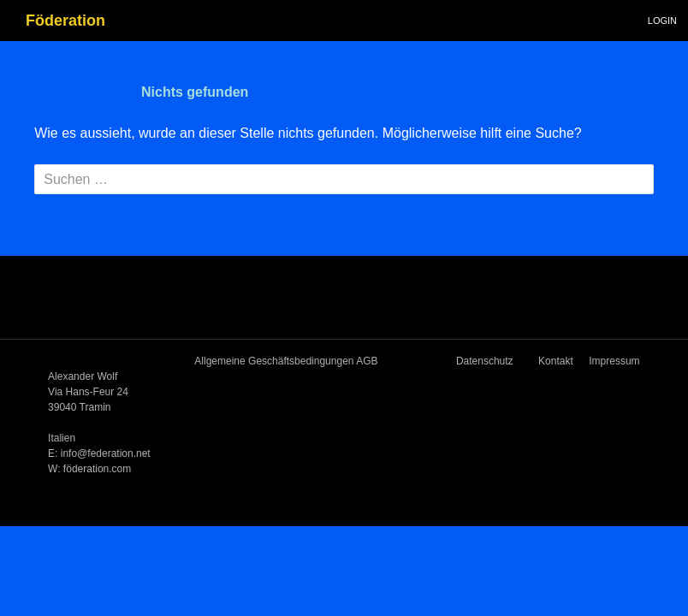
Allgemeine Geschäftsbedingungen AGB (286, 361)
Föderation (65, 21)
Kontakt (556, 361)
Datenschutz (485, 361)
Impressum (614, 361)
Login (662, 21)
